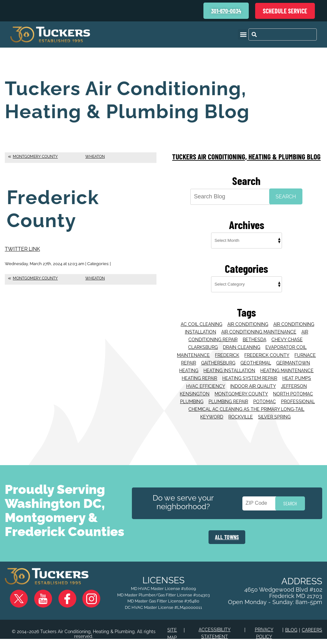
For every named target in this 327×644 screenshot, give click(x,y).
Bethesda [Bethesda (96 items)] (255, 338)
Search (286, 197)
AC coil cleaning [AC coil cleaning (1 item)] (202, 324)
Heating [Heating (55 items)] (189, 367)
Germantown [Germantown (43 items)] (293, 360)
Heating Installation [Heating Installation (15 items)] (229, 367)
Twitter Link (22, 249)
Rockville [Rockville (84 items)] (241, 410)
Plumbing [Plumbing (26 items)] (192, 395)
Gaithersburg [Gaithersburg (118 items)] (218, 360)
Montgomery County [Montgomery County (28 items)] (241, 388)
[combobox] (283, 34)
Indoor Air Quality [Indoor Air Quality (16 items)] (253, 381)
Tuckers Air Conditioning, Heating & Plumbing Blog (246, 157)
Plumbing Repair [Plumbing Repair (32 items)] (228, 395)
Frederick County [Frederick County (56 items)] (267, 352)
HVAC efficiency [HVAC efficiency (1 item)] (206, 381)
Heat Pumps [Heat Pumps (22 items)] (297, 374)
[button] (243, 34)
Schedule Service (285, 11)
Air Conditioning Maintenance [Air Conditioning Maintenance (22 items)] (259, 331)
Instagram (77, 603)
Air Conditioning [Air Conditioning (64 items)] (248, 324)
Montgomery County (35, 157)
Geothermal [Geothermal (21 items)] (256, 360)
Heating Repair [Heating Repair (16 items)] (199, 374)
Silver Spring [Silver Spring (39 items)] (274, 410)
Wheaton (95, 157)
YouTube (40, 603)
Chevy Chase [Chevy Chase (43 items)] (287, 338)
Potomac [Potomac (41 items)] (265, 395)
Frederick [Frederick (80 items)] (227, 352)
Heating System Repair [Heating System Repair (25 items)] (250, 374)
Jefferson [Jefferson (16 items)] (294, 381)
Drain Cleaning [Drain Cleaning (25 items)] (242, 345)
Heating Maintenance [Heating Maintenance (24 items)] (287, 367)
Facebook (58, 603)
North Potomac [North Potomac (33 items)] (293, 388)
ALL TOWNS (227, 529)
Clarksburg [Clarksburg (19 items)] (203, 345)
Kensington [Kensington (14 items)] (195, 388)
